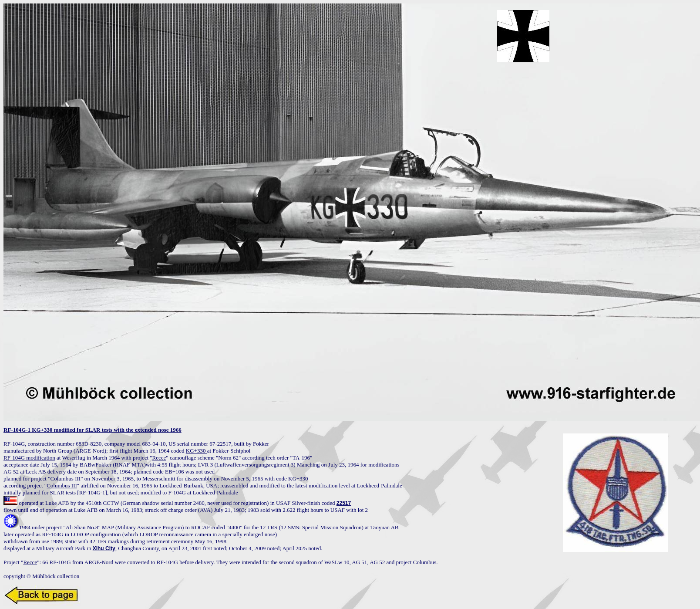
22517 (344, 503)
